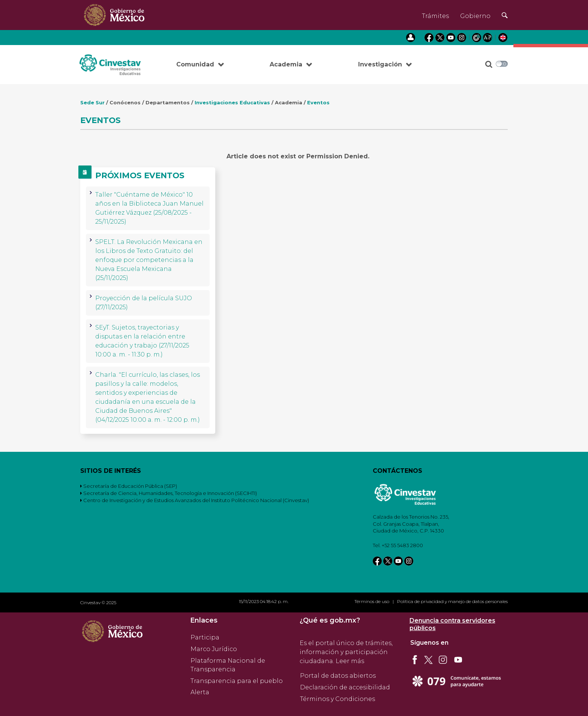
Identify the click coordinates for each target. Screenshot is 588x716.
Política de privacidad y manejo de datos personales (452, 601)
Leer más (350, 661)
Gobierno (475, 16)
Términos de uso (372, 601)
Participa (205, 637)
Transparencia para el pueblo (237, 681)
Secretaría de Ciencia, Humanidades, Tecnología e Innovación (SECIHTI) (169, 493)
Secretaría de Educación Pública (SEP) (129, 486)
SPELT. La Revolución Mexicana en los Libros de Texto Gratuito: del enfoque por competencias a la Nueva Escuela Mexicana (149, 260)
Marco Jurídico (214, 649)
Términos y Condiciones (337, 699)
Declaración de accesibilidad (345, 687)
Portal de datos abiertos (338, 676)
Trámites (435, 16)
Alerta (200, 692)
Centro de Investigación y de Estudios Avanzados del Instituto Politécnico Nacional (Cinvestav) (195, 500)
